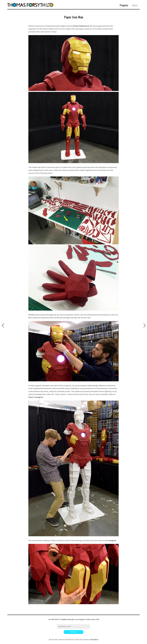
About (135, 5)
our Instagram (110, 540)
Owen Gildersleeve (82, 26)
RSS (98, 619)
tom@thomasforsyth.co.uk (69, 619)
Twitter (88, 619)
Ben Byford (95, 640)
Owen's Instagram (36, 397)
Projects (124, 5)
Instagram (82, 619)
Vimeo (93, 619)
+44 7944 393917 (54, 619)
